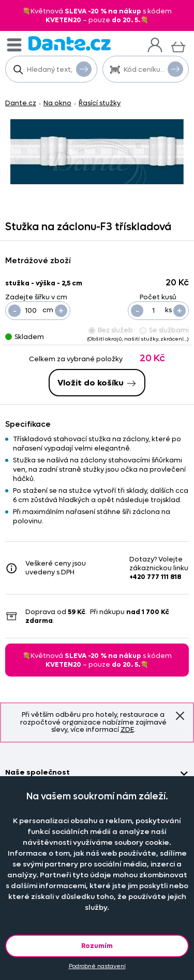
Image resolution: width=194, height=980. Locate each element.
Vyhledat (84, 69)
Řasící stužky (100, 103)
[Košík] (178, 46)
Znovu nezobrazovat (180, 716)
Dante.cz (21, 103)
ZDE (127, 729)
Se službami (164, 330)
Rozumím (97, 946)
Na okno (57, 103)
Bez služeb (111, 330)
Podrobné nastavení (97, 966)
